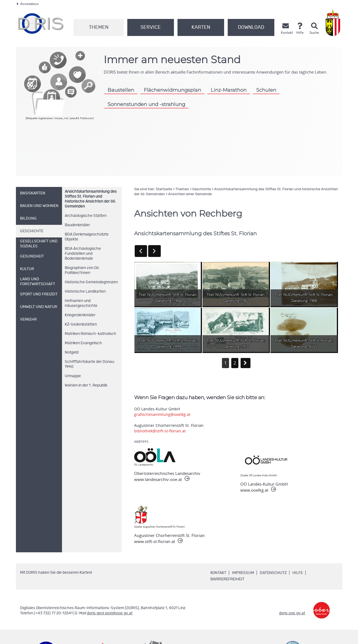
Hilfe (298, 573)
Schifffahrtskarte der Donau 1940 (89, 364)
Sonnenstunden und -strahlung (146, 104)
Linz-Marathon (229, 90)
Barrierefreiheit (227, 579)
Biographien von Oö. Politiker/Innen (82, 270)
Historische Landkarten (85, 292)
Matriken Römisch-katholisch (91, 334)
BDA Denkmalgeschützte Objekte (87, 237)
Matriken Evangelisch (83, 343)
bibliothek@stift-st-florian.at (160, 431)
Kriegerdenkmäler (80, 315)
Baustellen (121, 90)
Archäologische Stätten (86, 216)
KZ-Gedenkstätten (81, 324)
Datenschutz (273, 573)
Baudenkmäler (77, 225)
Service (151, 27)
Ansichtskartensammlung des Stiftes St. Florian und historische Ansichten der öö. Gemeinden (91, 199)
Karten (201, 27)
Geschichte (202, 189)
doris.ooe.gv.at (292, 613)
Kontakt (218, 573)
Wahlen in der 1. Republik (86, 385)
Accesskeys (28, 4)
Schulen (266, 90)
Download (251, 27)
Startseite (164, 189)
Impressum (243, 573)
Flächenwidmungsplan (172, 90)
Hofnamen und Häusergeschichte (81, 303)
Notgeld (72, 352)
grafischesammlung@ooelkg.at (162, 414)
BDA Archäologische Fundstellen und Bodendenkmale (83, 254)
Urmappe (73, 376)
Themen (99, 27)
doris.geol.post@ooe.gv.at (110, 613)
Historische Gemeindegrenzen (91, 282)
